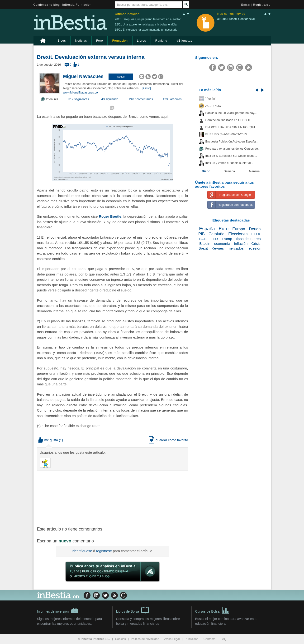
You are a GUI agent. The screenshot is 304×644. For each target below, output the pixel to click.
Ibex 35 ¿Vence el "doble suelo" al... (229, 163)
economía (222, 243)
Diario (206, 171)
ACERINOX (213, 106)
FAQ (223, 639)
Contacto (209, 639)
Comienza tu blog (47, 5)
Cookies (120, 639)
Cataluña (216, 234)
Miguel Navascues (83, 76)
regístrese (104, 551)
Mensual (255, 171)
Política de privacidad (145, 639)
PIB (202, 234)
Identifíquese (82, 551)
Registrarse (262, 5)
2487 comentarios (141, 99)
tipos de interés (248, 239)
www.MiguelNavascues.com (82, 93)
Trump (227, 239)
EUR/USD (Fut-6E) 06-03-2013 (226, 134)
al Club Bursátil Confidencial (236, 19)
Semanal (230, 171)
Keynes (218, 248)
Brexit (203, 248)
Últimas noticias (127, 14)
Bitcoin (205, 243)
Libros (142, 41)
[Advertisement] (113, 498)
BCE (203, 239)
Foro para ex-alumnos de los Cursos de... (233, 149)
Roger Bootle (110, 216)
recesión (254, 248)
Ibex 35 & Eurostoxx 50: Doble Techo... (231, 156)
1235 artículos (172, 99)
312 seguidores (79, 99)
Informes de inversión (58, 610)
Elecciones (238, 234)
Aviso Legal (172, 639)
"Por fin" (211, 99)
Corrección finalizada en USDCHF (228, 120)
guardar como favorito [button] (168, 440)
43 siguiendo (110, 99)
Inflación (241, 243)
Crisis (256, 243)
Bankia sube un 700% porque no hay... (231, 113)
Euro (224, 229)
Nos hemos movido (231, 14)
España (207, 229)
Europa (239, 229)
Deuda (255, 229)
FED (214, 239)
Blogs (62, 41)
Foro (100, 41)
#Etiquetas (184, 41)
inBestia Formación (77, 5)
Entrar (246, 5)
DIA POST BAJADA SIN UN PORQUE (231, 127)
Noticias (81, 41)
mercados (236, 248)
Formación (120, 41)
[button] (121, 77)
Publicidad (192, 639)
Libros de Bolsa (133, 610)
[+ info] (146, 88)
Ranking (161, 41)
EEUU (256, 234)
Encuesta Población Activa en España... (232, 142)
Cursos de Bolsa (212, 610)
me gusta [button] (48, 440)
